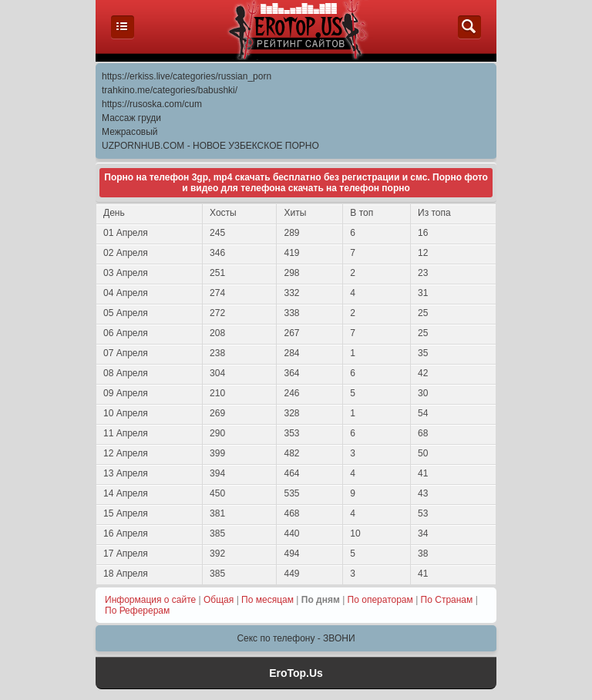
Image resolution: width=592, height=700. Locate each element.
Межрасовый (130, 132)
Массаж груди (131, 118)
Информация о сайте (150, 600)
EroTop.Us (296, 673)
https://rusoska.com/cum (152, 104)
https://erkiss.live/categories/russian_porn (187, 76)
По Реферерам (137, 611)
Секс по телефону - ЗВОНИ (296, 638)
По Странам (447, 600)
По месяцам (267, 600)
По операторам (380, 600)
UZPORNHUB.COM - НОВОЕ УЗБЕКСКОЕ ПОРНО (210, 146)
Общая (219, 600)
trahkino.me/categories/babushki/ (170, 90)
